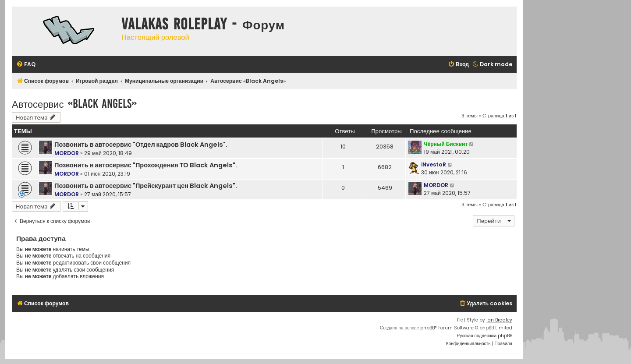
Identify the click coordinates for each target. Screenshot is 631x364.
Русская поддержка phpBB (484, 336)
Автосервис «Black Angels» (74, 104)
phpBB (427, 328)
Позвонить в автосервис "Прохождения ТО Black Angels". (146, 165)
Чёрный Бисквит (446, 144)
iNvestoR (434, 164)
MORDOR (67, 153)
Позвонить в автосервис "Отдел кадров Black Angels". (141, 145)
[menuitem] (26, 65)
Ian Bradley (499, 320)
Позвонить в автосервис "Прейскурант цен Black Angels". (146, 186)
